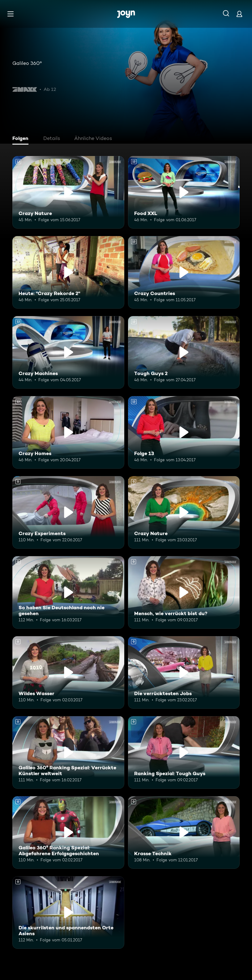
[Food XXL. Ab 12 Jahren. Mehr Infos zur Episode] (184, 192)
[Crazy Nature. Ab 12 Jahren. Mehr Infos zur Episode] (68, 192)
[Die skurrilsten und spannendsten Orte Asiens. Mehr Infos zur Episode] (68, 912)
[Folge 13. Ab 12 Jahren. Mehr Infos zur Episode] (184, 432)
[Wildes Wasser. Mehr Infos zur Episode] (68, 672)
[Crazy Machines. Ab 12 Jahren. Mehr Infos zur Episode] (68, 352)
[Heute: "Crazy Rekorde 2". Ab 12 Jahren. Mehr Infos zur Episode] (68, 272)
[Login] (239, 14)
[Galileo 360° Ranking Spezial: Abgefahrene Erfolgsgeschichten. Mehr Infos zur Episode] (68, 832)
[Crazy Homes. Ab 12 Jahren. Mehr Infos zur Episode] (68, 432)
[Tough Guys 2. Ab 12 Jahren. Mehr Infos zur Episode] (184, 352)
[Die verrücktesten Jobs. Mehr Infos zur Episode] (184, 672)
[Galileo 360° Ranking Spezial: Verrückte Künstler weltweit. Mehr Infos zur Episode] (68, 752)
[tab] (22, 139)
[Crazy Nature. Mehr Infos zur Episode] (184, 512)
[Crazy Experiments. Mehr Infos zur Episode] (68, 512)
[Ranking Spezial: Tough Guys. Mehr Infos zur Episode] (184, 752)
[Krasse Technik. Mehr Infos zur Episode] (184, 832)
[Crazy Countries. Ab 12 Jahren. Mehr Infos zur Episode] (184, 272)
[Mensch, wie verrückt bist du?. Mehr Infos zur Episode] (184, 592)
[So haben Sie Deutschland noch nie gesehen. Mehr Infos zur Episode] (68, 592)
